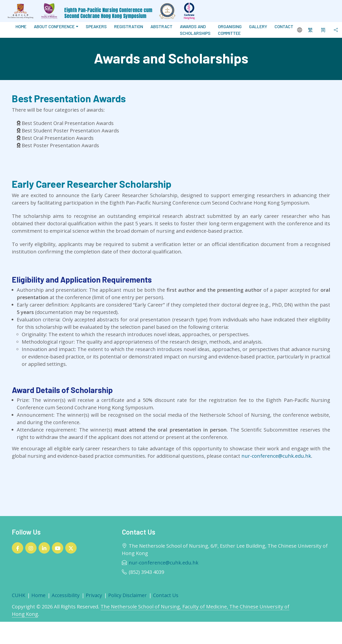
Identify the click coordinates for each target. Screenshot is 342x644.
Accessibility (66, 595)
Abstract (161, 26)
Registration (129, 26)
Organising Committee (230, 30)
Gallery (258, 26)
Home (21, 26)
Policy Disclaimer (128, 595)
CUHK (19, 595)
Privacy (94, 595)
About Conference (54, 26)
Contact (284, 26)
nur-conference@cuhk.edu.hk (276, 456)
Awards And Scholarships (195, 30)
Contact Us (166, 595)
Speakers (96, 26)
